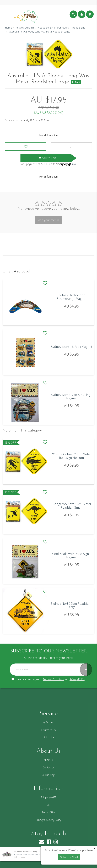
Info (74, 164)
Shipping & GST (48, 797)
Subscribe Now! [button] (69, 857)
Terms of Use (48, 812)
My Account (49, 722)
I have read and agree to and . (49, 679)
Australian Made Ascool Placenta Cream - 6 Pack (33, 854)
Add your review (48, 220)
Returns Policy (48, 730)
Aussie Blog (48, 775)
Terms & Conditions (54, 679)
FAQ (48, 805)
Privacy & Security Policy (49, 820)
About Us (49, 760)
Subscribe (49, 737)
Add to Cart (47, 158)
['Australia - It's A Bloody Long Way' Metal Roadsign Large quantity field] (71, 146)
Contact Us (49, 767)
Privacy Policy (77, 679)
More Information (48, 135)
